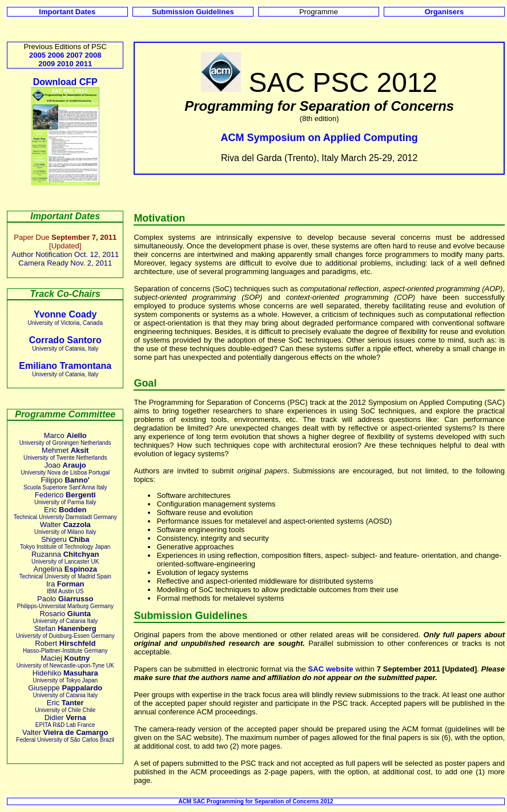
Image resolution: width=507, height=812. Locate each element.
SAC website (331, 669)
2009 (47, 64)
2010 (65, 64)
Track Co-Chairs (65, 294)
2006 (56, 55)
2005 (37, 55)
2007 (75, 55)
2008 (93, 55)
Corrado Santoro (65, 340)
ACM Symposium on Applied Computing (319, 138)
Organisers (444, 12)
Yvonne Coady (65, 314)
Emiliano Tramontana (65, 366)
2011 (84, 64)
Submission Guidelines (193, 12)
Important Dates (67, 12)
